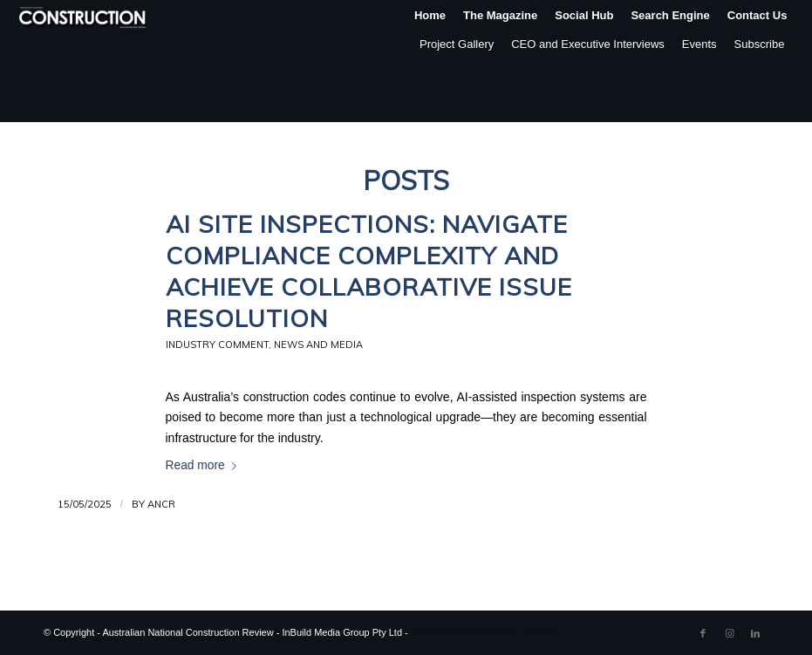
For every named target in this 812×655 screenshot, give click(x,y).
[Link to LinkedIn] (755, 633)
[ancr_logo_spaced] (84, 15)
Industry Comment (217, 345)
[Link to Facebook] (703, 633)
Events (699, 44)
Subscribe (760, 44)
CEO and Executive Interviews (588, 44)
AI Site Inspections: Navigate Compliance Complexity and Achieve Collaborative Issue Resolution (369, 271)
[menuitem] (430, 15)
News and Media (318, 345)
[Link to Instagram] (729, 633)
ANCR (161, 504)
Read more (205, 465)
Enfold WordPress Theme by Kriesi (485, 632)
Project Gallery (457, 44)
